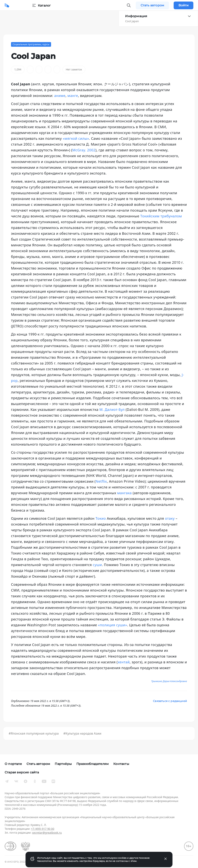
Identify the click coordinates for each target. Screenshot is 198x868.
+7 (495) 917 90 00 (43, 829)
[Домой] (7, 5)
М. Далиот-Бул (112, 409)
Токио (101, 518)
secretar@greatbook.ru (47, 833)
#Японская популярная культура (34, 733)
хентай (124, 662)
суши (97, 565)
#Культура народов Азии (82, 733)
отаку (170, 518)
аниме (60, 96)
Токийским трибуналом (161, 216)
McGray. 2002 (84, 150)
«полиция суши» (113, 625)
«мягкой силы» (76, 138)
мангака (124, 493)
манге (73, 96)
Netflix (101, 481)
